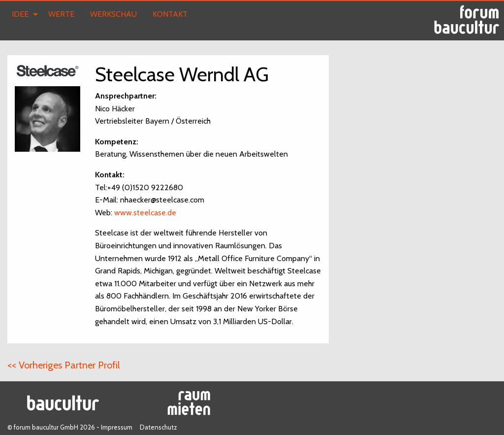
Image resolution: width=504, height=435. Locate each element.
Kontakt (170, 14)
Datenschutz (158, 427)
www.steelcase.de (145, 213)
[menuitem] (22, 14)
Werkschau (113, 14)
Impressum (117, 427)
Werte (61, 14)
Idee (20, 14)
